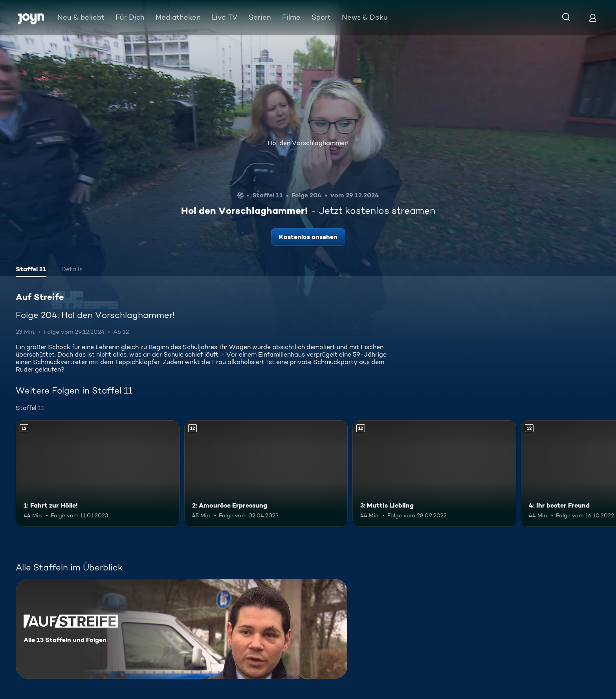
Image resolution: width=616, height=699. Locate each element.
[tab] (31, 270)
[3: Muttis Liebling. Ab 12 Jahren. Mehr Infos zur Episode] (434, 474)
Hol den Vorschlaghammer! (308, 143)
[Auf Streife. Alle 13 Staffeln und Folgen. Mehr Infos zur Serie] (181, 629)
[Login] (593, 17)
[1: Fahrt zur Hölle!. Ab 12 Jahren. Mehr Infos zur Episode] (98, 474)
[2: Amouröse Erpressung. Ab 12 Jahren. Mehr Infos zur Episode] (266, 474)
